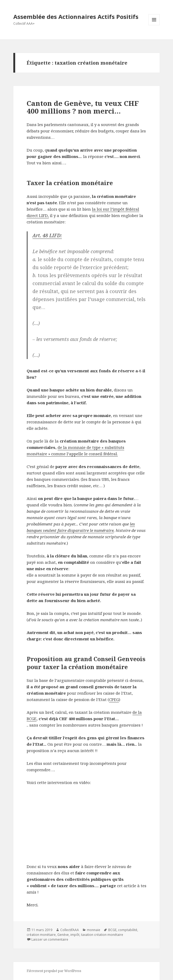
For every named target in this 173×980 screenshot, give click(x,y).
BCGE (112, 930)
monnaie (94, 930)
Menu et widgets (154, 25)
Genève (63, 935)
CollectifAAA (70, 930)
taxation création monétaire (102, 935)
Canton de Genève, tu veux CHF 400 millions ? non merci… (83, 107)
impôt (75, 935)
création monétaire (41, 935)
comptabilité (128, 930)
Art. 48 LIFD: (47, 235)
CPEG (114, 699)
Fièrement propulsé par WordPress (54, 971)
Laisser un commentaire (50, 939)
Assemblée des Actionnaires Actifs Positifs (76, 16)
